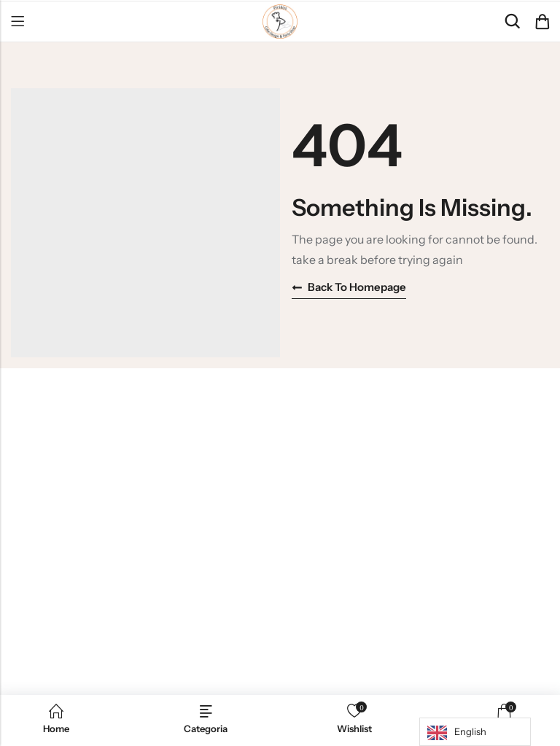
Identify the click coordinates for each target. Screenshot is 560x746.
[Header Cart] (542, 22)
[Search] (512, 22)
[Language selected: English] (475, 732)
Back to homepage (349, 287)
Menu (17, 22)
